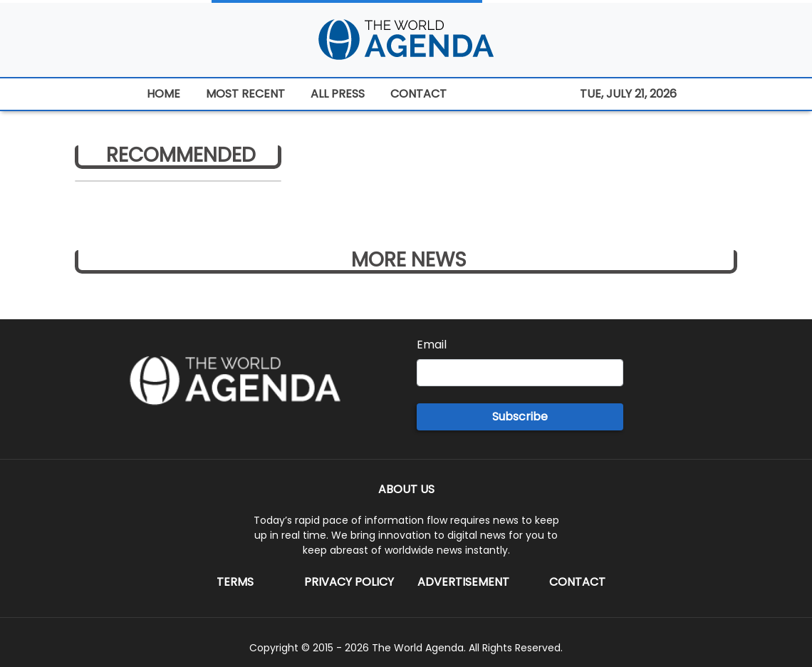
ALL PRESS (338, 94)
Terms (235, 582)
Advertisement (463, 582)
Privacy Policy (349, 582)
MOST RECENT (245, 94)
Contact (577, 582)
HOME (163, 94)
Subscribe (520, 417)
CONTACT (418, 94)
